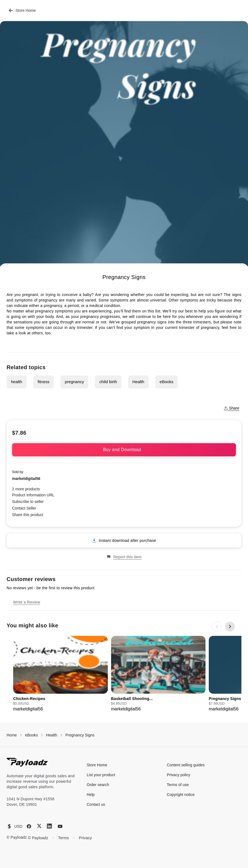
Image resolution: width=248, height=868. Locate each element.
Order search (98, 785)
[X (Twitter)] (39, 826)
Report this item (124, 557)
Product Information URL (33, 495)
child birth (108, 382)
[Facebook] (29, 826)
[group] (60, 674)
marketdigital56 (26, 479)
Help (91, 795)
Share (231, 408)
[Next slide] (230, 627)
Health (138, 382)
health (17, 382)
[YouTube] (60, 826)
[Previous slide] (217, 627)
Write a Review (27, 602)
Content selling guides (186, 765)
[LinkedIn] (49, 826)
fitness (43, 382)
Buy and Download (124, 450)
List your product (101, 775)
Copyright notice (181, 795)
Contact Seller (24, 508)
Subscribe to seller (28, 502)
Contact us (96, 804)
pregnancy (74, 382)
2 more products (26, 489)
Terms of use (178, 785)
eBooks (167, 382)
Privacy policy (179, 775)
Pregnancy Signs (80, 735)
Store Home (22, 10)
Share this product (28, 515)
